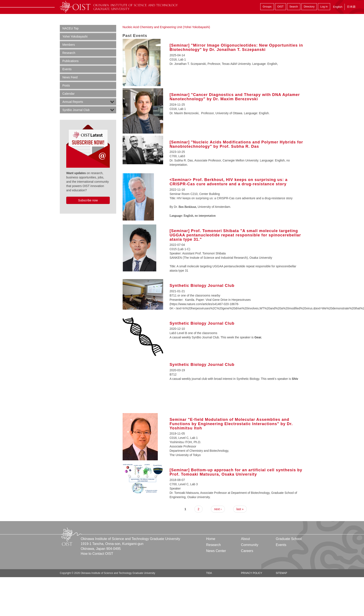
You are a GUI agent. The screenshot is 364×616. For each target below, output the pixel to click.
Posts (66, 85)
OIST (281, 7)
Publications (71, 61)
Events (67, 69)
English (338, 7)
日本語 (351, 7)
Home (211, 539)
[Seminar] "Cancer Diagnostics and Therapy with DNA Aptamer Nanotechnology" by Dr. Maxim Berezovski (235, 97)
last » (240, 509)
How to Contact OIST (97, 554)
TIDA (209, 573)
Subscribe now (88, 200)
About (245, 539)
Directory (309, 7)
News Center (216, 551)
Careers (247, 551)
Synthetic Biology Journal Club (202, 286)
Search (294, 7)
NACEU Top (70, 28)
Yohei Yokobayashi (75, 37)
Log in (324, 7)
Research (69, 53)
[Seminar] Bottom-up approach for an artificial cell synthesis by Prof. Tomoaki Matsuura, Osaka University (236, 472)
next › (218, 509)
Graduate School (289, 539)
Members (69, 45)
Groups (267, 7)
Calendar (68, 94)
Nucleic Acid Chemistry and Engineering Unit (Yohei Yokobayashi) (166, 27)
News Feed (70, 77)
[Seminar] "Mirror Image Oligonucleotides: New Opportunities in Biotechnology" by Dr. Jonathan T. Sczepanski (236, 47)
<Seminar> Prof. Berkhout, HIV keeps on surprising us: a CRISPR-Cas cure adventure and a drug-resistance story (229, 182)
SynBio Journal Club (76, 110)
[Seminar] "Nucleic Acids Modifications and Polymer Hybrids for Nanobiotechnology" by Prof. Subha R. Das (236, 144)
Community (250, 545)
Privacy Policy (252, 573)
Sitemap (281, 573)
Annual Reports (73, 102)
